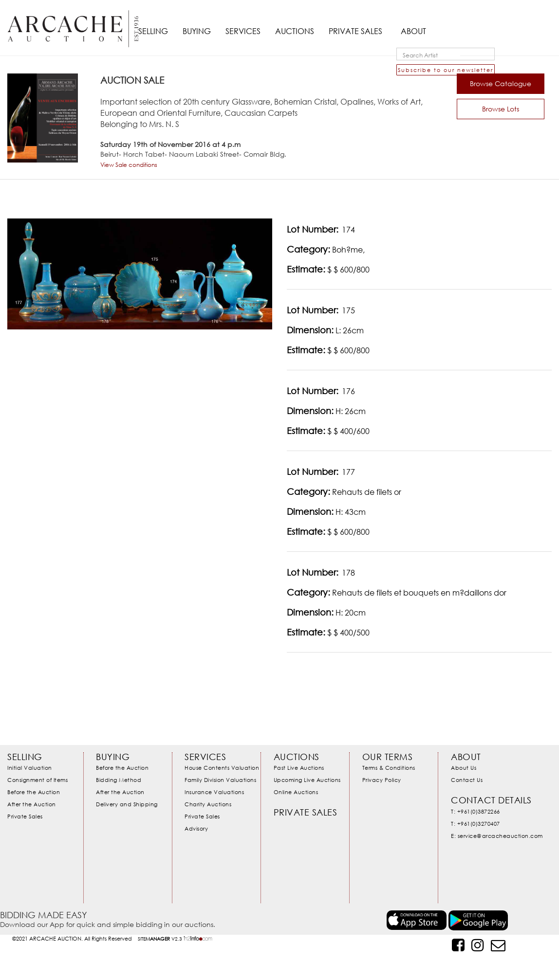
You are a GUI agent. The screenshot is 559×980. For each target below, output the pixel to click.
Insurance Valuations (214, 792)
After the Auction (32, 804)
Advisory (196, 828)
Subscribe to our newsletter (446, 70)
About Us (464, 768)
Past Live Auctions (299, 768)
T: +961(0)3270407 (475, 824)
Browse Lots (501, 109)
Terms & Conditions (389, 768)
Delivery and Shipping (127, 804)
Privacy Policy (382, 780)
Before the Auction (34, 792)
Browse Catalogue (501, 83)
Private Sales (25, 816)
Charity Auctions (208, 804)
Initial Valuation (30, 768)
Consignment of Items (37, 780)
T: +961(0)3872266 (475, 811)
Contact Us (467, 780)
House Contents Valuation (222, 768)
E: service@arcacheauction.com (497, 836)
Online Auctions (296, 792)
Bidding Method (119, 780)
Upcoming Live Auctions (307, 780)
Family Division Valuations (220, 780)
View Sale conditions (129, 165)
